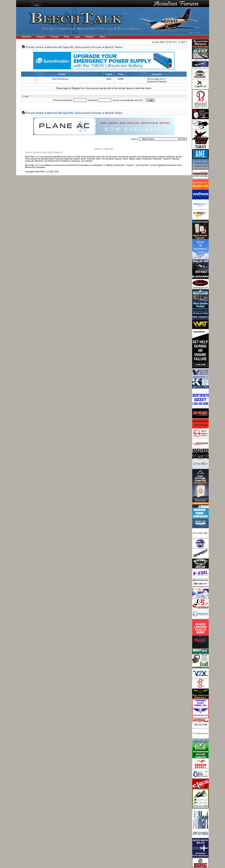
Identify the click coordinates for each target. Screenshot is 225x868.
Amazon (41, 37)
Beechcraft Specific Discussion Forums (74, 47)
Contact (55, 37)
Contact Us (58, 152)
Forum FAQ (46, 152)
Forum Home (35, 47)
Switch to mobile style (104, 149)
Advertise (26, 37)
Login (77, 37)
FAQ (66, 37)
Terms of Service (32, 152)
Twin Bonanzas (60, 79)
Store (102, 37)
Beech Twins (114, 47)
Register (90, 37)
